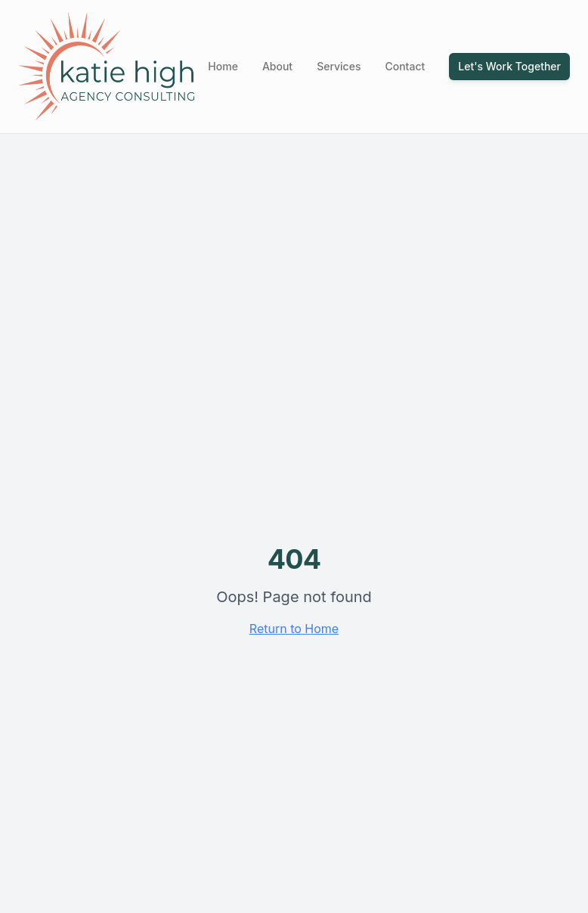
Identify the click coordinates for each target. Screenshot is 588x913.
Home (223, 66)
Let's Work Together (509, 66)
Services (339, 66)
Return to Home (294, 629)
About (277, 66)
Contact (405, 66)
